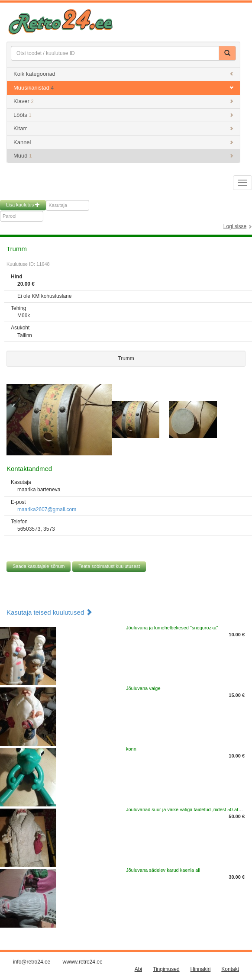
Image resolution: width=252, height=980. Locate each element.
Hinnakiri (201, 969)
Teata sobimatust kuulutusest (109, 566)
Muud (123, 156)
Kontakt (230, 969)
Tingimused (166, 969)
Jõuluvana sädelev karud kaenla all (163, 870)
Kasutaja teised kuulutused (49, 612)
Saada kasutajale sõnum (39, 566)
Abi (138, 969)
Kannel (123, 142)
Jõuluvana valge (143, 688)
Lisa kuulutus (23, 205)
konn (131, 749)
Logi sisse (235, 226)
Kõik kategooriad (123, 74)
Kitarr (123, 128)
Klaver (123, 101)
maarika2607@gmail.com (47, 509)
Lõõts (123, 115)
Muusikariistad (123, 88)
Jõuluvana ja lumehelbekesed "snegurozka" (172, 628)
